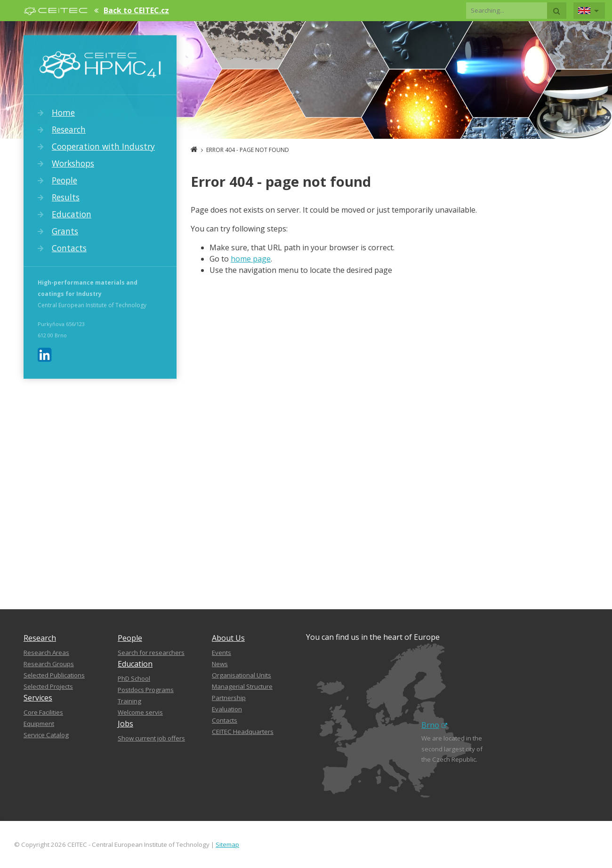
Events (221, 653)
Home (63, 112)
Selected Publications (54, 675)
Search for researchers (151, 653)
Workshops (73, 163)
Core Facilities (43, 712)
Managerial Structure (242, 686)
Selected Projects (48, 686)
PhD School (134, 678)
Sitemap (227, 844)
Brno (434, 725)
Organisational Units (242, 675)
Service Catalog (46, 735)
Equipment (39, 724)
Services (38, 698)
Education (72, 214)
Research (69, 129)
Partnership (229, 698)
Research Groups (49, 664)
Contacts (69, 248)
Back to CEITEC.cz (136, 10)
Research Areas (46, 653)
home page (251, 259)
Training (129, 701)
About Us (228, 638)
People (64, 180)
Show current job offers (151, 738)
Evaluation (227, 709)
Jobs (125, 724)
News (220, 664)
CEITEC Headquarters (243, 732)
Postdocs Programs (146, 690)
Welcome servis (140, 712)
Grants (65, 231)
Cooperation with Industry (103, 146)
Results (66, 197)
